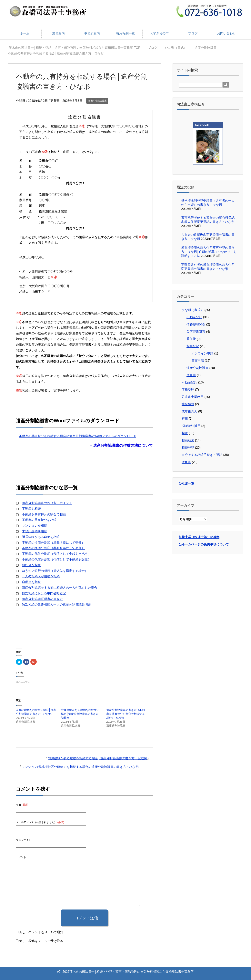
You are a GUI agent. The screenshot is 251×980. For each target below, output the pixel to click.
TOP (74, 48)
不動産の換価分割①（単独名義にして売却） (53, 543)
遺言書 (191, 375)
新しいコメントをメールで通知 (41, 932)
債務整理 (188, 390)
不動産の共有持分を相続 (39, 520)
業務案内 (58, 33)
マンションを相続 (35, 526)
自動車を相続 (31, 582)
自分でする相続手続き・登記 (202, 455)
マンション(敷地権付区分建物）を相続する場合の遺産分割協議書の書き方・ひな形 (80, 767)
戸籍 (185, 419)
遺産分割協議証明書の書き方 (42, 599)
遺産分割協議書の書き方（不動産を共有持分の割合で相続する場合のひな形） (125, 714)
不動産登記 (194, 317)
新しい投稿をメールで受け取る (41, 941)
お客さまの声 (159, 33)
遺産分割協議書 (97, 101)
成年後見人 (189, 411)
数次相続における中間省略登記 (44, 593)
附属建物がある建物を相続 (41, 537)
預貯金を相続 (31, 565)
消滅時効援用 (191, 426)
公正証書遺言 (196, 332)
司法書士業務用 (193, 397)
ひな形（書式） (193, 310)
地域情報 (188, 404)
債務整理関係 (196, 324)
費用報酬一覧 (125, 33)
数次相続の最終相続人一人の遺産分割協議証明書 (56, 604)
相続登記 (193, 346)
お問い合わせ (226, 33)
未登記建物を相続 (35, 531)
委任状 (191, 339)
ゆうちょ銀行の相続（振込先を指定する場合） (55, 571)
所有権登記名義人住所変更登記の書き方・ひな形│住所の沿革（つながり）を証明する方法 (209, 252)
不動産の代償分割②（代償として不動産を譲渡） (56, 559)
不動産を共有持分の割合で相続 (44, 514)
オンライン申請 (202, 353)
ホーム (25, 33)
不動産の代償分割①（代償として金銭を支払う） (56, 554)
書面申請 (198, 361)
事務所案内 (92, 33)
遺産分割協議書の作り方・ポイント (47, 503)
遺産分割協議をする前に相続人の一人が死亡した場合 (60, 588)
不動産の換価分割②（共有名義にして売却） (53, 548)
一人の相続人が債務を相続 (41, 576)
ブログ (193, 33)
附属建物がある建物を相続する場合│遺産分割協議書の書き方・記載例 (81, 714)
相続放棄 (188, 440)
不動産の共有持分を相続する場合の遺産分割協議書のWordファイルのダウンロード (78, 436)
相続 (185, 433)
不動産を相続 (31, 509)
